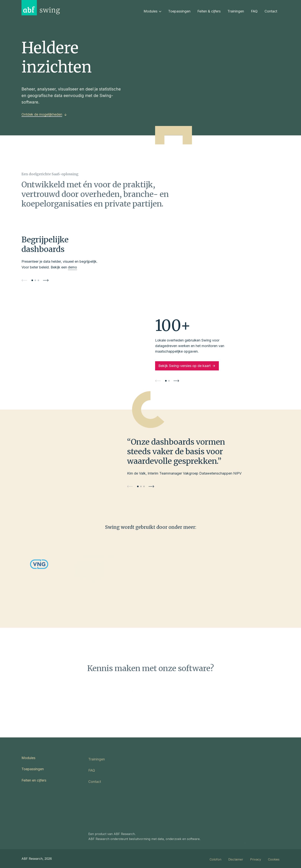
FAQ (254, 11)
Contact (271, 11)
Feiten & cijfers (209, 11)
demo (72, 267)
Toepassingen (179, 11)
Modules (152, 11)
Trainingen (236, 11)
